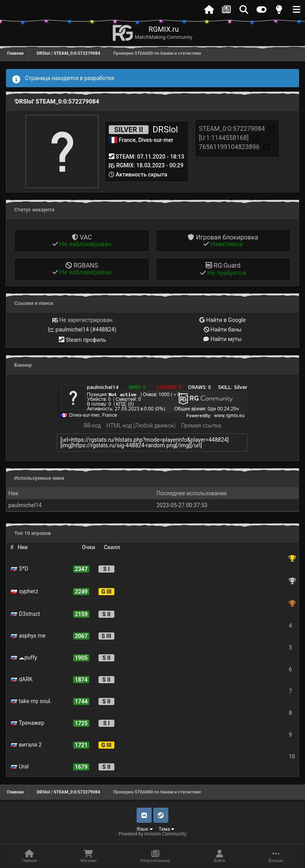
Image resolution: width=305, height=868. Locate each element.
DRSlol (165, 130)
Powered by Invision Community (153, 834)
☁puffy (24, 657)
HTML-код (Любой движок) (141, 425)
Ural (19, 766)
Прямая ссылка (201, 425)
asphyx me (28, 636)
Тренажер (27, 723)
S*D (19, 569)
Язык (145, 829)
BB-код (93, 425)
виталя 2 (26, 745)
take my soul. (31, 701)
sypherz (24, 591)
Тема (167, 829)
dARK (21, 679)
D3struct (25, 614)
